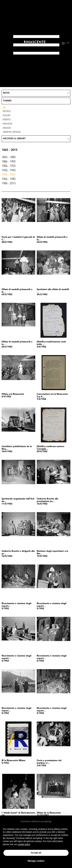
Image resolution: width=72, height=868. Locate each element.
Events (7, 120)
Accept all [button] (36, 853)
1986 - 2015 (9, 184)
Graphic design (12, 132)
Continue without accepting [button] (36, 821)
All (5, 107)
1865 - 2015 (9, 150)
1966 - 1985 (9, 179)
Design (7, 128)
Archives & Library (14, 139)
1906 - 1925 (9, 166)
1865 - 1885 (9, 157)
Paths (6, 93)
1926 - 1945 (9, 170)
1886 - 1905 (9, 162)
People (7, 111)
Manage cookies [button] (36, 861)
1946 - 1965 (9, 175)
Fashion (7, 124)
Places (7, 116)
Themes (7, 101)
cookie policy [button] (24, 844)
